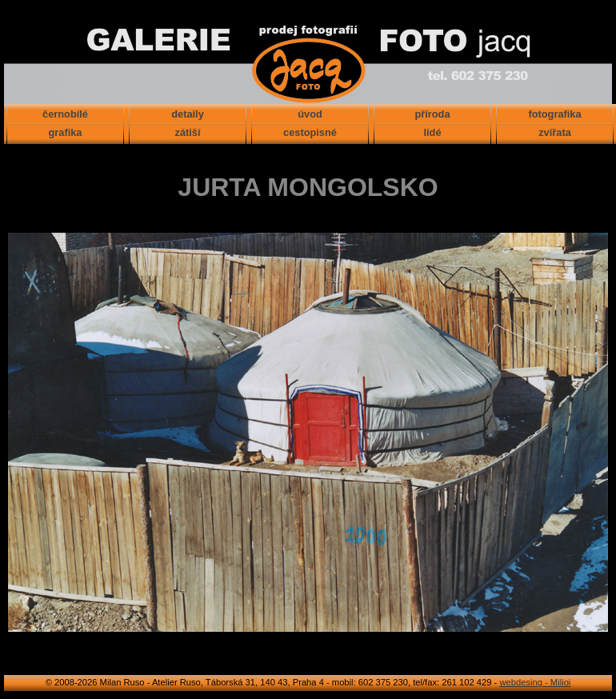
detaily (188, 114)
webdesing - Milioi (535, 682)
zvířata (555, 132)
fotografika (554, 114)
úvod (310, 114)
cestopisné (310, 132)
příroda (432, 114)
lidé (432, 132)
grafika (66, 132)
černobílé (65, 114)
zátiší (187, 132)
